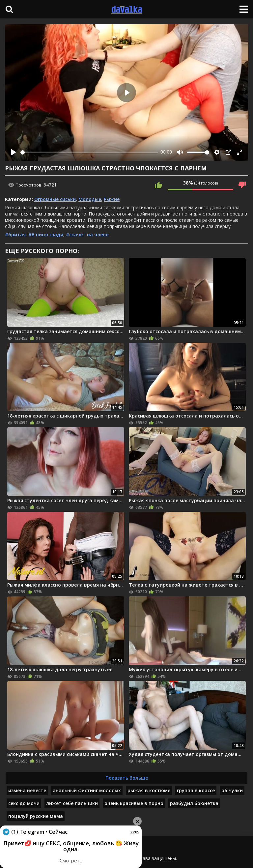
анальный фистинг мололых (87, 790)
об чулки (232, 790)
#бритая (15, 234)
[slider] (89, 152)
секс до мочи (24, 803)
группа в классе (196, 790)
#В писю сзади (46, 234)
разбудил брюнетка (194, 803)
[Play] (14, 152)
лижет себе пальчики (72, 803)
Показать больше (127, 778)
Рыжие (112, 199)
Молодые (90, 199)
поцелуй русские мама (36, 816)
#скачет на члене (87, 234)
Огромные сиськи (55, 199)
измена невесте (27, 790)
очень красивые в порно (134, 803)
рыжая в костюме (149, 790)
